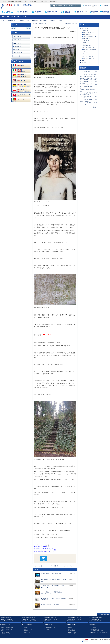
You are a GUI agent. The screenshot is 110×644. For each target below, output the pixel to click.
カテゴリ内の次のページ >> (71, 24)
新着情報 (26, 631)
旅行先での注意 (27, 632)
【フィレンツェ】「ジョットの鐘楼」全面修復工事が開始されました (50, 599)
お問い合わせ (87, 6)
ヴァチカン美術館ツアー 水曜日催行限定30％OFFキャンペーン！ (48, 593)
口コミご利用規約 (72, 632)
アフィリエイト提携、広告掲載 (97, 631)
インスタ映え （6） (87, 53)
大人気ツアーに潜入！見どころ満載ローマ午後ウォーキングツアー (50, 587)
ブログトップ (22, 21)
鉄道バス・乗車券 (5, 632)
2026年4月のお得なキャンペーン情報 (47, 606)
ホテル (3, 631)
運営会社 (70, 628)
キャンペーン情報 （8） (88, 57)
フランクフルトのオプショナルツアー (74, 619)
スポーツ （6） (86, 40)
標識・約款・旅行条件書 (73, 629)
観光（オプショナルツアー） (8, 628)
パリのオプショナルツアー (5, 618)
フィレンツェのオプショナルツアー (74, 618)
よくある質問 (104, 6)
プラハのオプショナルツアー (50, 621)
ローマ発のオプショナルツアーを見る (43, 548)
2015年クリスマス (86, 63)
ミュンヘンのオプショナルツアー (51, 619)
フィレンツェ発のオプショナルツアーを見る (45, 550)
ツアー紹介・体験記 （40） (89, 59)
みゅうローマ (85, 29)
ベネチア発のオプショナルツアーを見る (44, 552)
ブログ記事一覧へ (55, 566)
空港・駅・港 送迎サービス (7, 629)
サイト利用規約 (71, 631)
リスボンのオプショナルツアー (95, 621)
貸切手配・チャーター (6, 634)
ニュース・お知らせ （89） (89, 48)
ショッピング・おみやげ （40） (90, 36)
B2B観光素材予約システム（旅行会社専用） (100, 632)
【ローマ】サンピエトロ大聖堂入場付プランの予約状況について (50, 581)
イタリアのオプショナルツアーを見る (43, 547)
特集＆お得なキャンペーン (29, 629)
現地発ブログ (27, 628)
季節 (83, 61)
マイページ (96, 6)
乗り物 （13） (86, 42)
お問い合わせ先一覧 (95, 629)
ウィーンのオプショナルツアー (95, 619)
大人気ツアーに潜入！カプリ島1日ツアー (48, 575)
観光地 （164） (86, 31)
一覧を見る (95, 107)
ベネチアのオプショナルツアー (95, 618)
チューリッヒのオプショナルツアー (30, 621)
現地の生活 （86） (87, 46)
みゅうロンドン (49, 629)
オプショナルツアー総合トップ (9, 21)
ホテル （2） (86, 44)
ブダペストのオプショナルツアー (73, 621)
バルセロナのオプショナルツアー (7, 619)
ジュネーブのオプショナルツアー (7, 621)
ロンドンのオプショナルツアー (29, 618)
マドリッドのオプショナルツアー (29, 619)
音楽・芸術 (52, 21)
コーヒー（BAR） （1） (88, 55)
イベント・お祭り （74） (89, 35)
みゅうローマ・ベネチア (51, 628)
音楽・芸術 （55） (87, 38)
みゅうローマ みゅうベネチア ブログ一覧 (37, 21)
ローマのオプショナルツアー (50, 618)
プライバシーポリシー (73, 634)
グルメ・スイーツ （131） (89, 33)
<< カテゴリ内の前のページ (39, 24)
